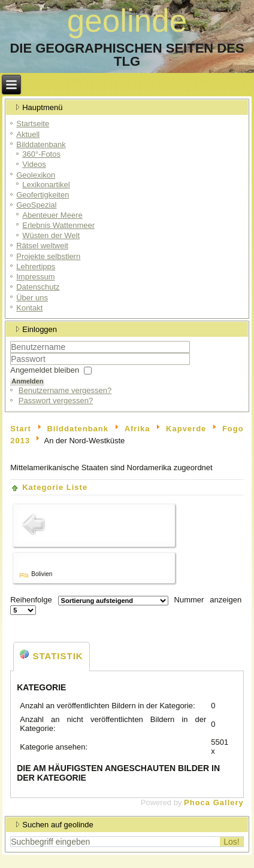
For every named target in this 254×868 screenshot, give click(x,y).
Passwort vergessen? (56, 401)
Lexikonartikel (46, 185)
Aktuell (28, 134)
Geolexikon (36, 175)
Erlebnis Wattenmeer (58, 225)
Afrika (137, 429)
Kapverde (186, 429)
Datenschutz (38, 287)
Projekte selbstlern (48, 256)
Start (21, 429)
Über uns (32, 298)
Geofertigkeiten (43, 195)
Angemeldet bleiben (45, 370)
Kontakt (29, 308)
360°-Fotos (41, 154)
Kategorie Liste (55, 487)
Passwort (10, 365)
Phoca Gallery (214, 802)
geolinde (127, 21)
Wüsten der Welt (51, 235)
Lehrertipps (36, 267)
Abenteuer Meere (52, 215)
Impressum (35, 277)
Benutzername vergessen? (65, 390)
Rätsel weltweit (42, 246)
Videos (34, 164)
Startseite (33, 124)
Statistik (51, 656)
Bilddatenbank (41, 144)
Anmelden (27, 381)
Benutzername (10, 353)
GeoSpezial (36, 205)
